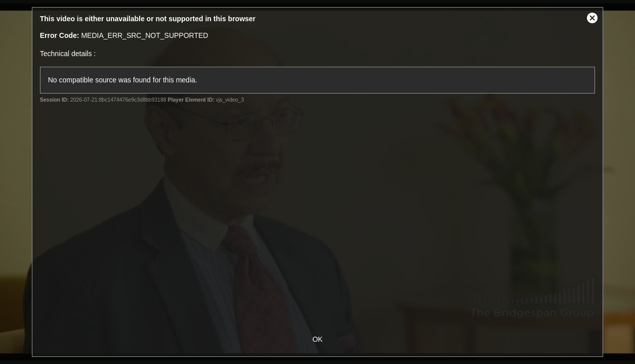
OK (317, 339)
